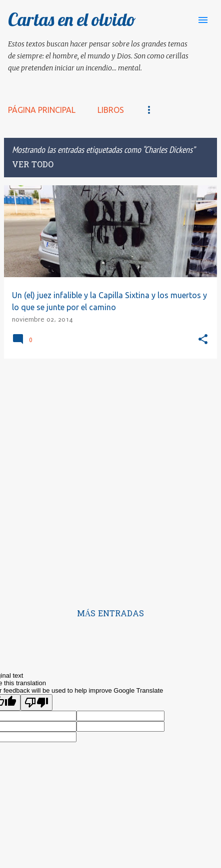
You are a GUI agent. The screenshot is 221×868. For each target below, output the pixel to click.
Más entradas (111, 614)
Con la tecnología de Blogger (110, 646)
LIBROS (111, 110)
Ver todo (33, 165)
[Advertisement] (110, 477)
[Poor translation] (36, 702)
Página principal (42, 110)
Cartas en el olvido (72, 19)
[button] (203, 340)
